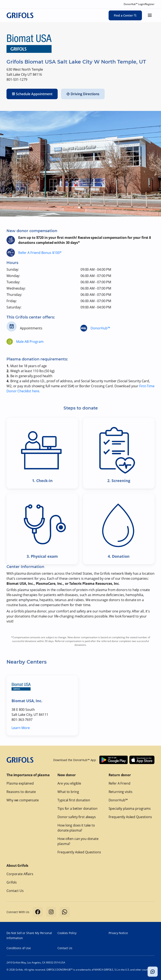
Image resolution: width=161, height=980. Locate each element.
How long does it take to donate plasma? (76, 828)
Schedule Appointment (32, 94)
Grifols (12, 882)
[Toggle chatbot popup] (153, 972)
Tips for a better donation (77, 808)
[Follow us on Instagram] (51, 912)
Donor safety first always (77, 817)
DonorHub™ (100, 328)
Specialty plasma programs (130, 808)
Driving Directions (83, 94)
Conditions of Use (19, 948)
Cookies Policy (67, 933)
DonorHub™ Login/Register (139, 4)
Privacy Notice (118, 933)
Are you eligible (69, 783)
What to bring (68, 792)
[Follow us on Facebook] (38, 912)
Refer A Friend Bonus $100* (40, 253)
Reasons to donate (21, 792)
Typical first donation (74, 800)
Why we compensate (23, 800)
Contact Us (15, 891)
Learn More (21, 728)
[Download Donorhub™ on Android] (114, 760)
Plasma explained (20, 783)
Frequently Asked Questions (79, 852)
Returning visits (121, 792)
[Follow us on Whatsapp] (65, 912)
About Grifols (17, 866)
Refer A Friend (119, 783)
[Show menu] (150, 15)
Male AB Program (30, 342)
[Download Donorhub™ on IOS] (142, 760)
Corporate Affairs (20, 874)
